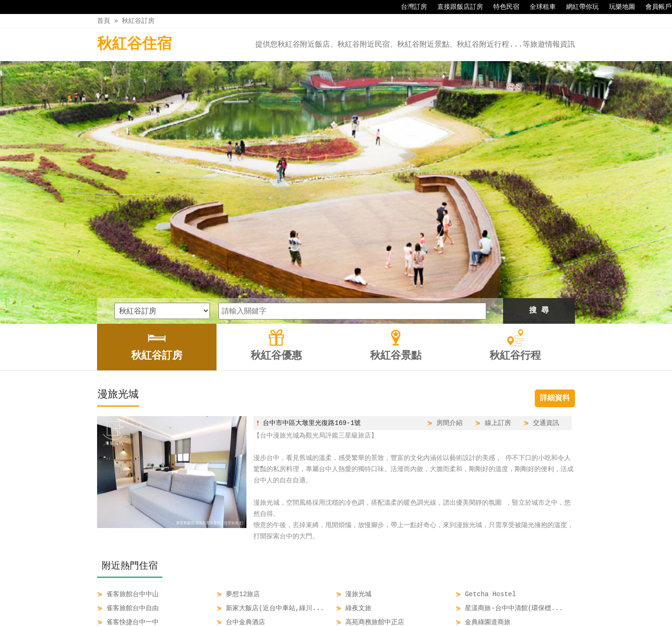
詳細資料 (555, 276)
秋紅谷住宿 (134, 45)
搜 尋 (539, 188)
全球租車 (538, 7)
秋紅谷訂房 (138, 21)
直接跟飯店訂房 (455, 7)
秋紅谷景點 (357, 599)
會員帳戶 (654, 7)
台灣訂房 (409, 7)
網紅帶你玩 (578, 7)
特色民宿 (502, 7)
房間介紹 (449, 300)
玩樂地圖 (617, 7)
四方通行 (338, 619)
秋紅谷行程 (404, 599)
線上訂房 (498, 300)
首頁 (104, 21)
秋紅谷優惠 (310, 599)
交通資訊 (546, 300)
